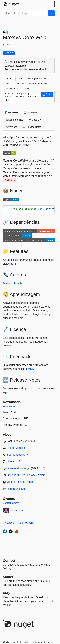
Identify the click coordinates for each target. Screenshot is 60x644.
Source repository (17, 455)
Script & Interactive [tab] (38, 84)
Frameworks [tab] (32, 113)
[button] (47, 94)
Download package (18, 468)
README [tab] (12, 113)
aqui (13, 264)
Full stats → (9, 406)
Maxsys (9, 523)
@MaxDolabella (13, 283)
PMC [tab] (21, 78)
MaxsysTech (18, 510)
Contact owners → (13, 503)
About (29, 642)
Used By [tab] (35, 120)
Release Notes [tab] (32, 127)
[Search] (51, 13)
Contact (9, 561)
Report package (16, 489)
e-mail (29, 369)
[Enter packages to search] (25, 13)
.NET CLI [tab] (9, 78)
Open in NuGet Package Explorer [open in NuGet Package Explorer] (27, 475)
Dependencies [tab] (14, 120)
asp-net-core (26, 523)
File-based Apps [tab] (13, 89)
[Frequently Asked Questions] (6, 593)
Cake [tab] (28, 89)
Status (8, 577)
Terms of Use (42, 642)
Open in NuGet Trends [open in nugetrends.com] (20, 482)
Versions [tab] (11, 127)
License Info (14, 462)
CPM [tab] (7, 84)
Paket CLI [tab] (19, 84)
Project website (16, 448)
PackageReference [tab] (37, 78)
